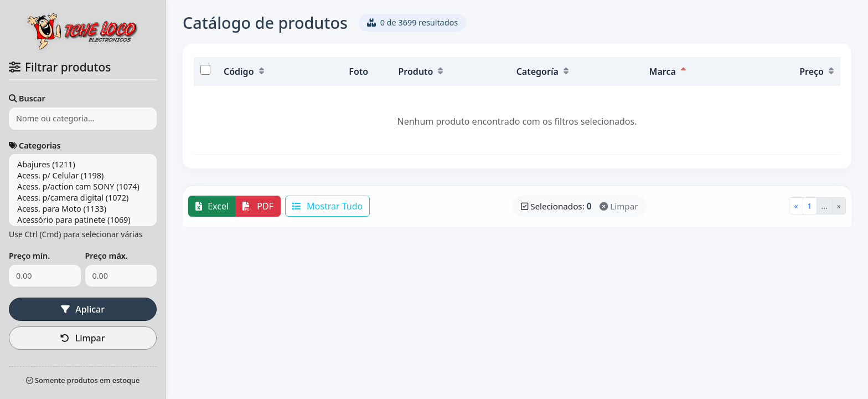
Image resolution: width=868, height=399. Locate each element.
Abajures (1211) (83, 165)
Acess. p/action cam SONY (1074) (83, 187)
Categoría (542, 71)
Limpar (121, 309)
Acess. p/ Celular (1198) (83, 176)
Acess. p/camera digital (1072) (83, 198)
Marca (668, 71)
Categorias (35, 145)
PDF (258, 206)
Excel (212, 206)
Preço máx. (107, 256)
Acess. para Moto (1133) (83, 209)
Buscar (27, 98)
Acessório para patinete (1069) (83, 220)
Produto (421, 71)
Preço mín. (29, 256)
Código (244, 71)
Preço (817, 71)
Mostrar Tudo (327, 206)
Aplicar (45, 309)
